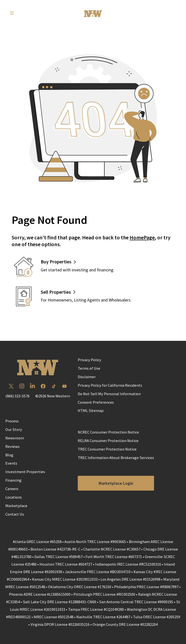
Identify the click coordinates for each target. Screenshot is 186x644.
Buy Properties (56, 262)
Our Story (14, 430)
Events (11, 463)
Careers (12, 489)
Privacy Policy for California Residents (110, 385)
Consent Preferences (96, 402)
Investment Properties (25, 472)
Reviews (12, 447)
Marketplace (16, 506)
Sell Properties (56, 292)
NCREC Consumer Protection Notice (108, 432)
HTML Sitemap (91, 411)
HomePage (142, 237)
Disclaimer (87, 377)
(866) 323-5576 (17, 396)
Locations (14, 497)
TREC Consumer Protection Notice (107, 449)
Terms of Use (89, 368)
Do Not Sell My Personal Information (109, 394)
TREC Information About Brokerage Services (116, 458)
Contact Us (15, 514)
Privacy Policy (89, 360)
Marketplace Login (116, 483)
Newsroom (15, 438)
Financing (13, 480)
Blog (9, 455)
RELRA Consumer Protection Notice (108, 441)
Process (12, 421)
